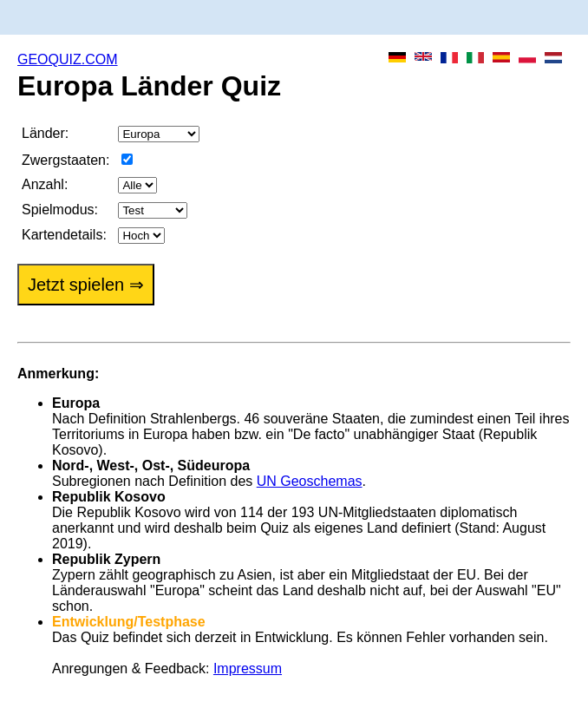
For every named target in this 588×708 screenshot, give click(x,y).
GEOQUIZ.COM (68, 59)
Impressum (248, 669)
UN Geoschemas (310, 481)
